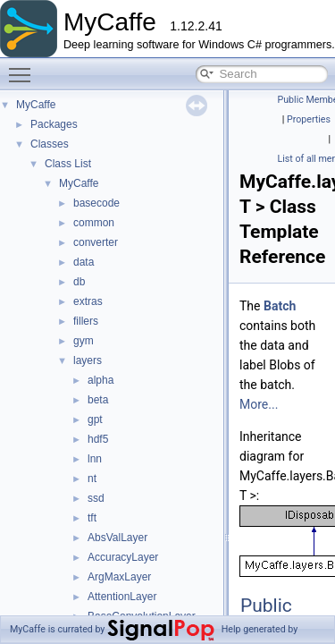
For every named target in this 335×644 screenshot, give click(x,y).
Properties (309, 119)
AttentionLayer (122, 597)
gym (84, 341)
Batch (280, 306)
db (79, 282)
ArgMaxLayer (119, 577)
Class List (68, 164)
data (84, 262)
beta (98, 400)
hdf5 (98, 439)
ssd (96, 498)
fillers (86, 321)
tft (92, 518)
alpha (100, 380)
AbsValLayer (117, 538)
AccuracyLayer (123, 557)
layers (88, 360)
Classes (50, 144)
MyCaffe (36, 105)
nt (92, 479)
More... (259, 404)
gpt (95, 419)
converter (96, 242)
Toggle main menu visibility (24, 67)
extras (88, 301)
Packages (54, 124)
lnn (95, 459)
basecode (96, 203)
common (94, 223)
